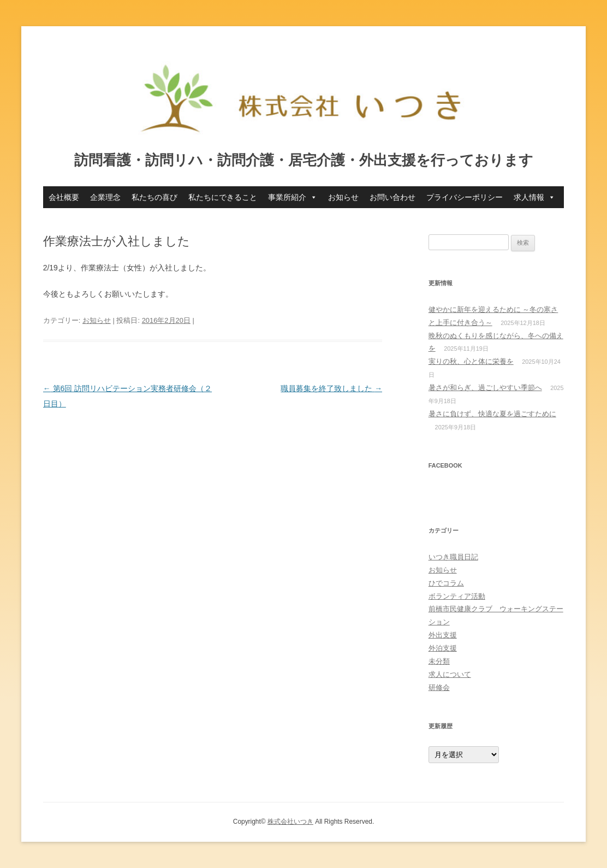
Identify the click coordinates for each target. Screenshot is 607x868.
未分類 (439, 661)
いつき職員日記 (453, 557)
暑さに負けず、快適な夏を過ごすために (492, 414)
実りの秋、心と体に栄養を (471, 361)
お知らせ (343, 197)
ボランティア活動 (457, 596)
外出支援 (443, 635)
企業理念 (105, 197)
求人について (450, 674)
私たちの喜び (154, 197)
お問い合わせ (392, 197)
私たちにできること (223, 197)
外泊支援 (443, 648)
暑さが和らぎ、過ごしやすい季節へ (485, 388)
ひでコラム (446, 583)
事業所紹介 (293, 197)
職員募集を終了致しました (331, 388)
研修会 (439, 687)
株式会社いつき (290, 822)
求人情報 (534, 197)
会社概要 (64, 197)
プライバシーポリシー (465, 197)
